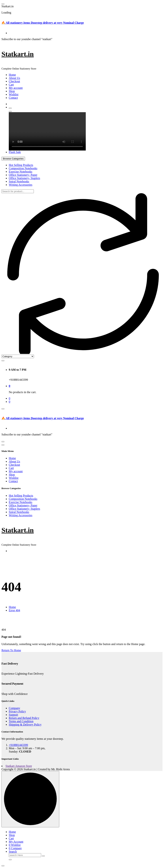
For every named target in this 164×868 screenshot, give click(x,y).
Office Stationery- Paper (23, 175)
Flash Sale (15, 152)
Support (13, 715)
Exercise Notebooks (20, 172)
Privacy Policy (17, 711)
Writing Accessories (21, 185)
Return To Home (11, 650)
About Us (14, 78)
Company (14, 708)
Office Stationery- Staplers (24, 178)
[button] (3, 866)
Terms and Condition (21, 721)
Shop (12, 91)
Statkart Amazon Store (19, 766)
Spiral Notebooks (19, 181)
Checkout (14, 81)
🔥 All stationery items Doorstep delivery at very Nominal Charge (43, 23)
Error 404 (14, 610)
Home (12, 75)
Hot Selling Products (21, 165)
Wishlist (14, 94)
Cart (11, 85)
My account (16, 88)
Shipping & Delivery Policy (25, 725)
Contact (13, 98)
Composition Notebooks (23, 168)
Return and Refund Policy (24, 718)
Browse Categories (13, 159)
